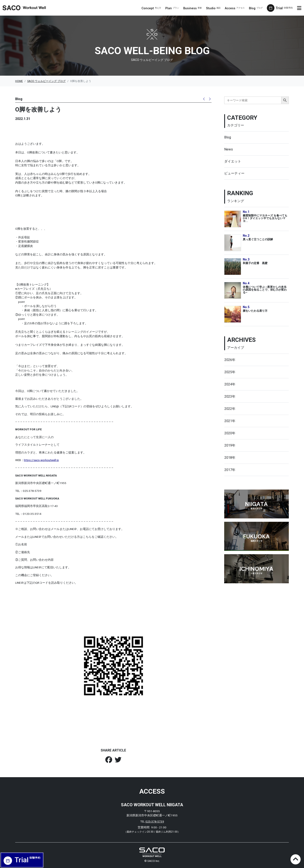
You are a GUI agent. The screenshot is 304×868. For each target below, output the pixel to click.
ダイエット (233, 161)
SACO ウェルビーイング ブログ (46, 81)
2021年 (230, 421)
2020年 (230, 433)
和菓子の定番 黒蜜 (255, 263)
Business (194, 8)
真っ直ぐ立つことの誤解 (258, 239)
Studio (215, 8)
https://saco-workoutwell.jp (41, 460)
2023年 (230, 396)
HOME (19, 81)
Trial (285, 8)
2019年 (230, 445)
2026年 (230, 360)
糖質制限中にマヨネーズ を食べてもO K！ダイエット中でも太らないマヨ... (265, 218)
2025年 (230, 372)
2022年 (230, 409)
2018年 (230, 458)
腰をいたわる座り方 (255, 311)
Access (237, 8)
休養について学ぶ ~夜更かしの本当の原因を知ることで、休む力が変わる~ (265, 290)
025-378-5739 (155, 821)
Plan (174, 8)
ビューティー (234, 173)
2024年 (230, 384)
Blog (258, 8)
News (229, 149)
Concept (153, 8)
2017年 (230, 470)
